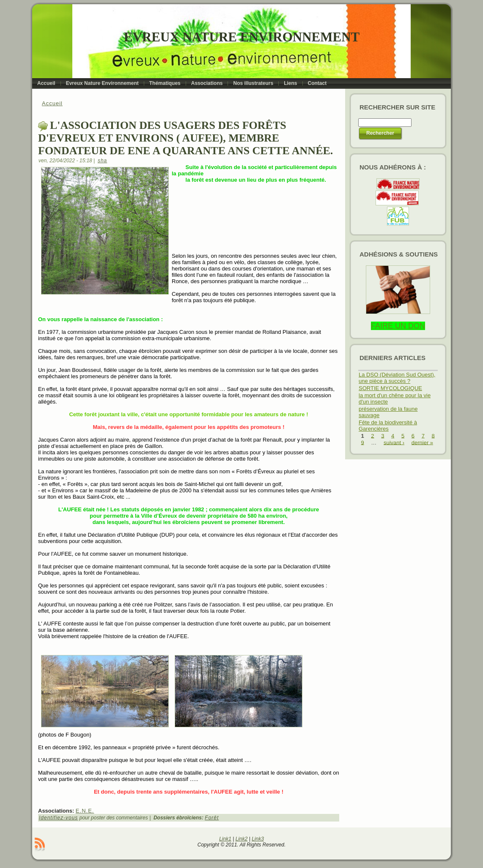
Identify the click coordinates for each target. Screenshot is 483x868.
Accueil (52, 103)
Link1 (225, 839)
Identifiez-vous (58, 818)
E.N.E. (85, 811)
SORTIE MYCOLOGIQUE (390, 388)
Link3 (258, 839)
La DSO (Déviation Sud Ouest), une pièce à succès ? (397, 378)
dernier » (422, 442)
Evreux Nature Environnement (242, 37)
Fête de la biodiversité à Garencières (388, 426)
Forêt (212, 818)
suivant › (394, 442)
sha (102, 161)
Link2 (242, 839)
